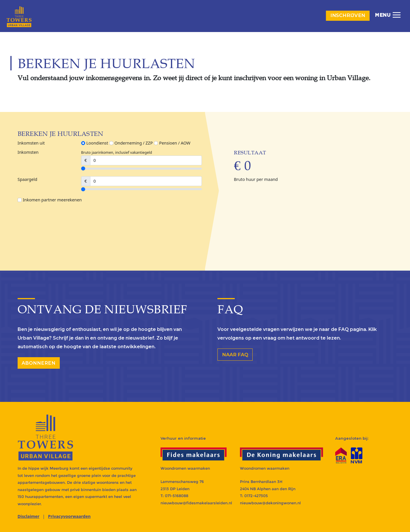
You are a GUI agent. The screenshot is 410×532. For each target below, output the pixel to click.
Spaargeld (27, 179)
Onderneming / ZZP (131, 143)
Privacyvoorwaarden (69, 516)
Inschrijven (348, 15)
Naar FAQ (235, 355)
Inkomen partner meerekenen (50, 200)
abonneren (39, 363)
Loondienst (95, 143)
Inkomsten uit (31, 143)
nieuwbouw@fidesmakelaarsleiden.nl (196, 503)
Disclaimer (29, 516)
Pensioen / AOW (172, 143)
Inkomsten (28, 152)
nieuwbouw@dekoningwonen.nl (270, 503)
